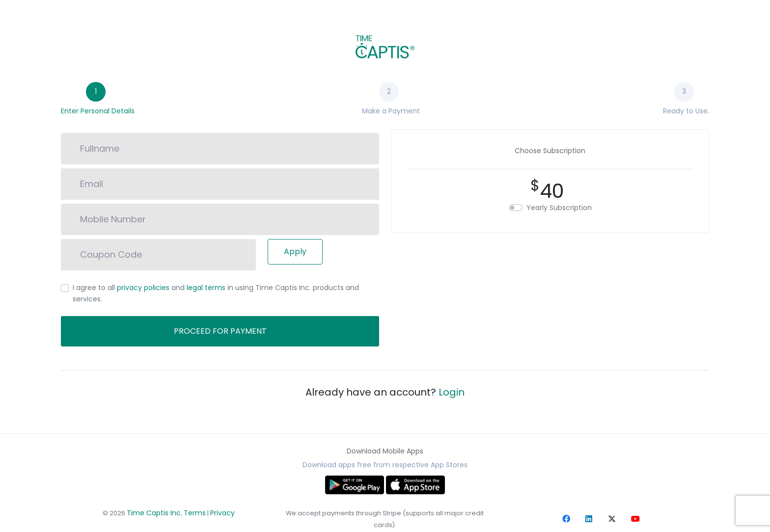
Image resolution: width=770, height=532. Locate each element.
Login (452, 392)
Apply (295, 252)
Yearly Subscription (559, 208)
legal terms (206, 288)
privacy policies (143, 288)
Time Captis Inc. (154, 513)
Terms (195, 513)
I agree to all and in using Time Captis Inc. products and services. (216, 293)
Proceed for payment (220, 331)
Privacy (222, 513)
